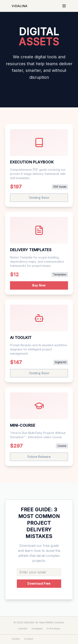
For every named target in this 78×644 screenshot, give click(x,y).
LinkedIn (23, 629)
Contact (29, 639)
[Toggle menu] (64, 6)
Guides (16, 639)
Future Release (39, 457)
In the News (54, 629)
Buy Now (39, 285)
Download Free (39, 584)
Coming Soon (39, 198)
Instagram (37, 629)
